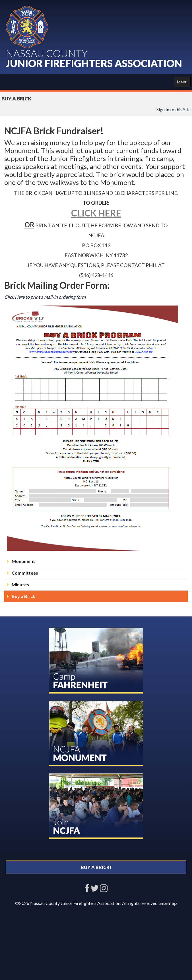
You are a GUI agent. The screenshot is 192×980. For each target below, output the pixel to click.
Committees (25, 573)
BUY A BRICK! (96, 867)
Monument (23, 561)
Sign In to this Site (174, 109)
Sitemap (168, 903)
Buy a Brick (23, 596)
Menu (182, 82)
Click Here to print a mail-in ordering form (45, 297)
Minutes (20, 584)
